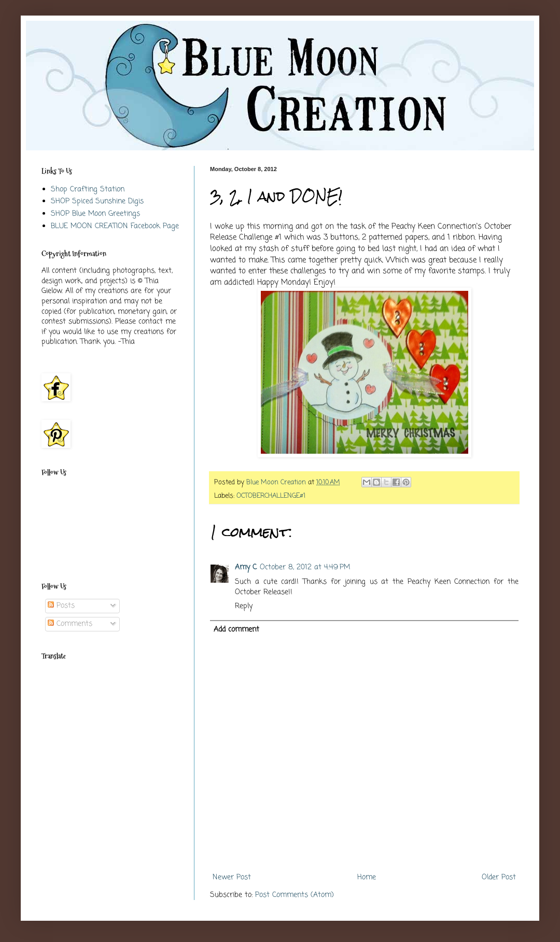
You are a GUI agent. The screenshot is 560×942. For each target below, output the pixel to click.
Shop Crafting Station (88, 189)
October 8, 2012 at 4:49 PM (305, 567)
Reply (244, 606)
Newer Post (232, 877)
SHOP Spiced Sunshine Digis (97, 201)
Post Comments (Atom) (295, 895)
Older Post (499, 877)
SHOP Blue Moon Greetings (95, 214)
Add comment (236, 630)
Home (367, 877)
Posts (61, 606)
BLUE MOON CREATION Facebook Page (115, 226)
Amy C (246, 567)
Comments (70, 624)
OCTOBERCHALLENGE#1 (271, 496)
